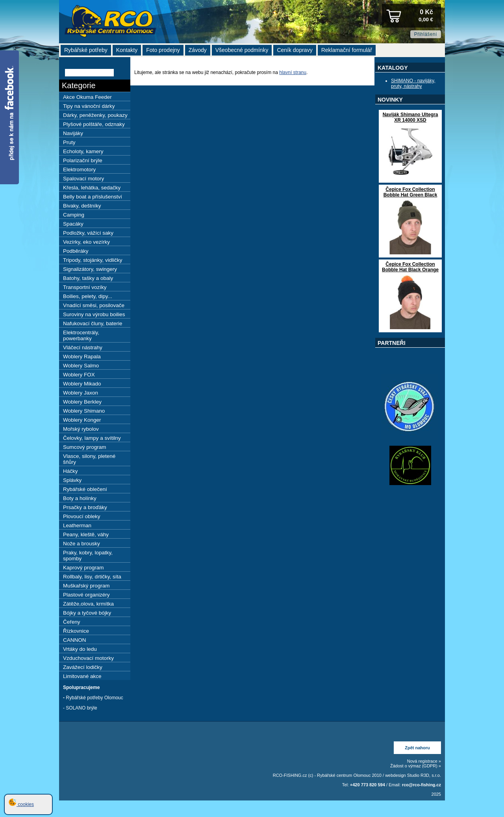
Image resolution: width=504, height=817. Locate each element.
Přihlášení (426, 34)
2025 (436, 794)
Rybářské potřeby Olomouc (94, 698)
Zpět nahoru (417, 748)
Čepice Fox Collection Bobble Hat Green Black (410, 192)
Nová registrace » (424, 761)
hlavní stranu (293, 72)
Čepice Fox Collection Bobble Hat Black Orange (410, 267)
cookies (21, 804)
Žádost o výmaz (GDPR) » (416, 766)
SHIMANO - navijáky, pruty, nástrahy (413, 83)
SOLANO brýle (81, 708)
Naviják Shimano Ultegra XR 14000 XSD (410, 117)
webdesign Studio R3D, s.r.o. (413, 775)
